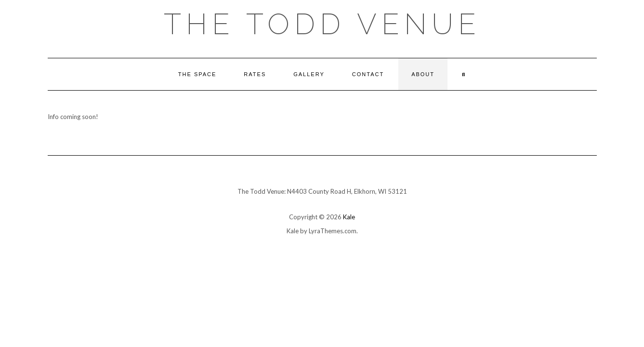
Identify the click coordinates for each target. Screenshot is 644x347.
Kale (349, 217)
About (423, 74)
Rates (255, 74)
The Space (197, 74)
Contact (368, 74)
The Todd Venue (322, 24)
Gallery (309, 74)
